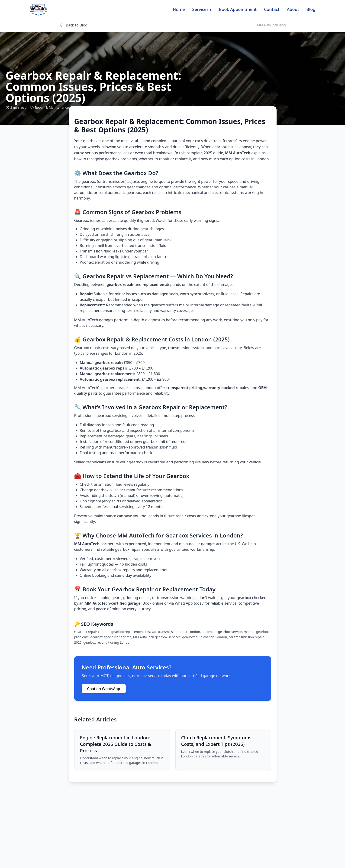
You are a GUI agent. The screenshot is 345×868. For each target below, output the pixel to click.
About (293, 9)
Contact (272, 9)
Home (179, 9)
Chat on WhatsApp (104, 689)
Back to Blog (73, 25)
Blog (311, 9)
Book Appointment (238, 9)
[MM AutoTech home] (39, 9)
